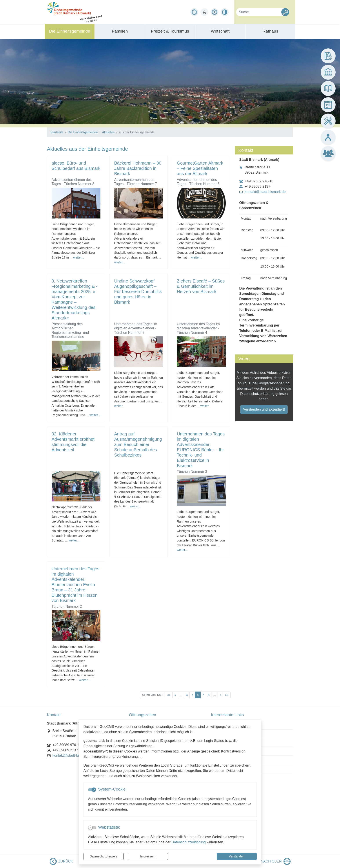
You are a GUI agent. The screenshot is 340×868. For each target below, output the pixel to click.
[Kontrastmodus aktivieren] (225, 12)
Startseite (57, 132)
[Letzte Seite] (227, 695)
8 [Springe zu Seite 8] (209, 695)
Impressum (148, 856)
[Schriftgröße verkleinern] (194, 12)
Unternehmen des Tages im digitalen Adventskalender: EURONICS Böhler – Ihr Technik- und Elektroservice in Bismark (201, 450)
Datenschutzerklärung (189, 842)
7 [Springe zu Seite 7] (203, 695)
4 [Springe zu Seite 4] (187, 695)
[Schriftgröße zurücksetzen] (204, 12)
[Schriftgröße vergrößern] (215, 12)
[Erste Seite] (169, 695)
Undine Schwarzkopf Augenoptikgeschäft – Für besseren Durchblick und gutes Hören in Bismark (138, 292)
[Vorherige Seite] (175, 695)
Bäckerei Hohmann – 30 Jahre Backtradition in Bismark (138, 168)
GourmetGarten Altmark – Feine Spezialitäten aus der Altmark (200, 168)
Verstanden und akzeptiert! (264, 409)
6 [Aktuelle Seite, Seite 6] (198, 695)
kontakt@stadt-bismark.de (265, 192)
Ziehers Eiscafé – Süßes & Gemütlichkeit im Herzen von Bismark (201, 286)
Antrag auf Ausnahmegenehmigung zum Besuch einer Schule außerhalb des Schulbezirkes (138, 444)
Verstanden (237, 856)
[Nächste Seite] (220, 695)
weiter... (79, 257)
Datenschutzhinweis (103, 856)
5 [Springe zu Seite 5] (192, 695)
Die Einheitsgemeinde (83, 132)
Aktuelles (108, 132)
